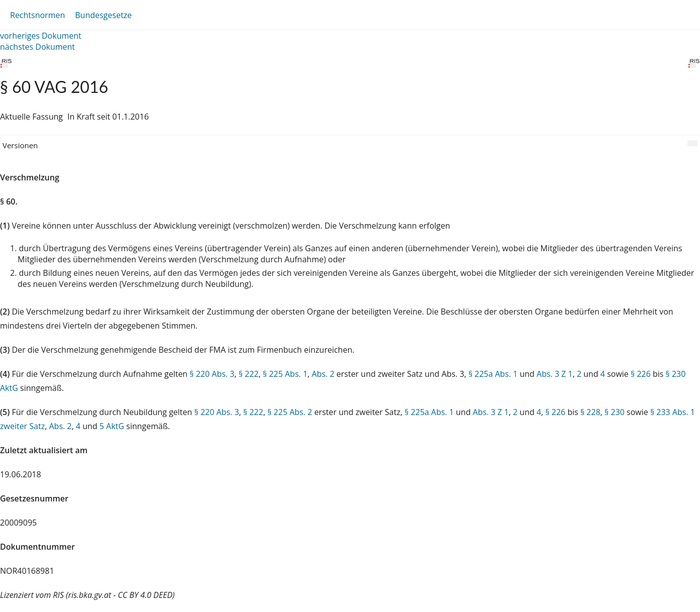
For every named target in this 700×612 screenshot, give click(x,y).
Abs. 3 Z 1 (555, 374)
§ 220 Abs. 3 (212, 374)
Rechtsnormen (37, 15)
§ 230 (615, 412)
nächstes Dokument (37, 47)
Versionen (20, 145)
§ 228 (590, 412)
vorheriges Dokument (41, 36)
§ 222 (248, 374)
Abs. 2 (323, 374)
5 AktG (112, 426)
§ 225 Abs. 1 (285, 374)
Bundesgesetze (103, 15)
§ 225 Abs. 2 (290, 412)
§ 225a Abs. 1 (493, 374)
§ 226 (641, 374)
